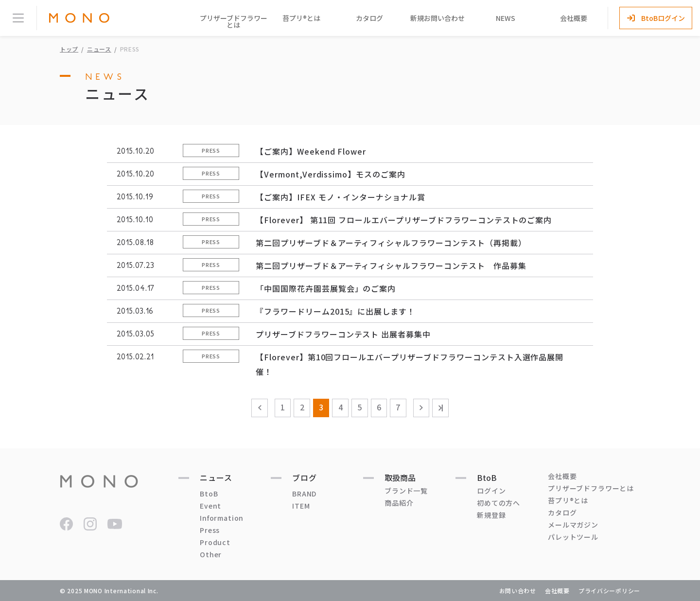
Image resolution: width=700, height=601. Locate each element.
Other (211, 554)
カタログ (369, 18)
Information (222, 518)
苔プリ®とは (301, 18)
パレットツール (573, 537)
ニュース (99, 49)
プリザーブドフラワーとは (234, 21)
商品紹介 (399, 503)
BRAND (304, 494)
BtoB (209, 494)
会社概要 (574, 18)
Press (210, 530)
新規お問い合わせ (437, 18)
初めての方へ (499, 503)
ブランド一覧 (406, 491)
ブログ (305, 477)
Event (210, 506)
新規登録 (491, 515)
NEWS (506, 18)
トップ (69, 49)
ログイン (491, 491)
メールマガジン (573, 525)
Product (215, 542)
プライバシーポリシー (609, 591)
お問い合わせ (518, 591)
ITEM (301, 506)
